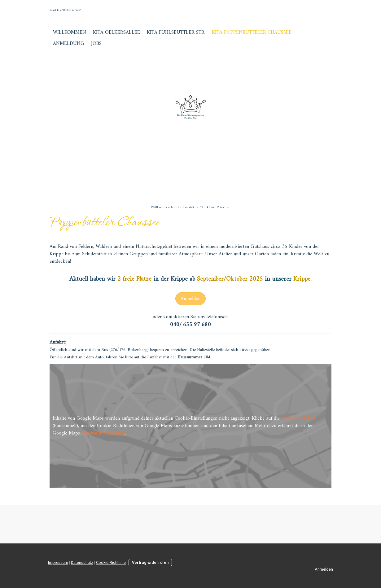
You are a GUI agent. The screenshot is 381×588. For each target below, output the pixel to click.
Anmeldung (69, 44)
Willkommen (70, 32)
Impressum (58, 562)
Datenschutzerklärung (103, 433)
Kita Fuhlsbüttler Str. (176, 32)
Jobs (96, 44)
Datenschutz (82, 562)
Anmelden (190, 299)
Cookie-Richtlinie (299, 418)
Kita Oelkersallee (116, 32)
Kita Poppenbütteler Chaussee (252, 32)
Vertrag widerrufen (150, 562)
